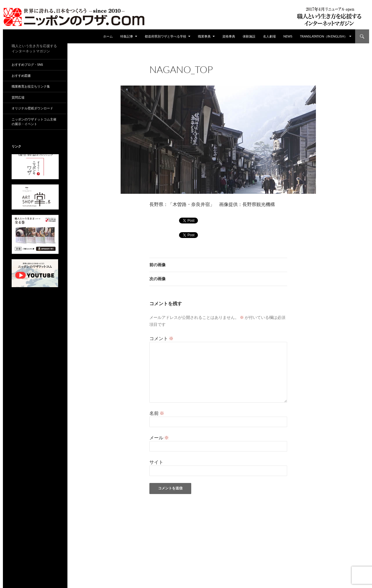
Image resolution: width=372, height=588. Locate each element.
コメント (161, 338)
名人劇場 (269, 36)
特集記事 (127, 36)
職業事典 (204, 36)
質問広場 (18, 97)
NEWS (288, 36)
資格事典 (229, 36)
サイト (156, 462)
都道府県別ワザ (223, 77)
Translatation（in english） (324, 36)
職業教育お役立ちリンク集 (31, 86)
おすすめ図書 (21, 76)
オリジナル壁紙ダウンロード (32, 108)
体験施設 (249, 36)
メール (159, 437)
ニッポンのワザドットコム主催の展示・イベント (34, 122)
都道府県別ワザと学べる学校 (166, 36)
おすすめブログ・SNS (27, 64)
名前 (157, 413)
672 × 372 (195, 77)
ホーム (108, 36)
